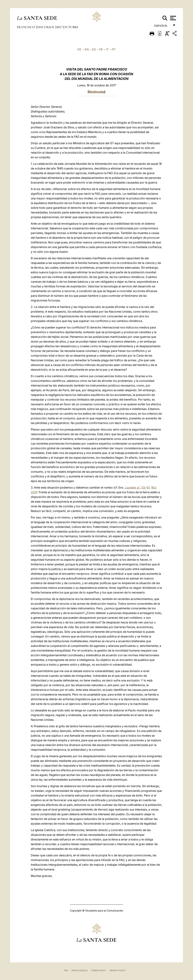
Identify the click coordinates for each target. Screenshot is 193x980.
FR (101, 49)
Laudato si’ (133, 487)
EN (87, 49)
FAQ (66, 970)
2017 (59, 27)
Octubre (71, 27)
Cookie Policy (99, 970)
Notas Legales (79, 970)
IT (107, 49)
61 (148, 487)
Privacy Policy (118, 970)
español (162, 27)
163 (153, 487)
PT (114, 49)
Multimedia (96, 92)
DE (79, 49)
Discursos (46, 27)
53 (143, 487)
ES (94, 49)
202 (33, 492)
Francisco (26, 27)
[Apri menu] (173, 18)
